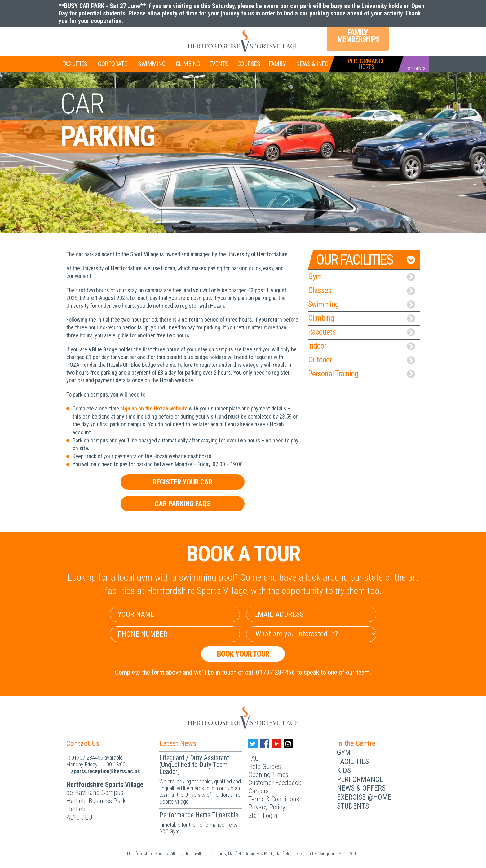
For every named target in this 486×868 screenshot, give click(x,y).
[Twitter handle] (253, 743)
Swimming (152, 64)
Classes (362, 290)
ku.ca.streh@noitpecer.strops (106, 771)
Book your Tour (243, 654)
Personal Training (362, 374)
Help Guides (265, 767)
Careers (258, 791)
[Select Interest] (311, 634)
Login (404, 37)
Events (219, 64)
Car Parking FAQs (183, 504)
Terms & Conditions (274, 799)
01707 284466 (87, 758)
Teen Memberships (126, 37)
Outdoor (362, 360)
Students (353, 806)
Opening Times (268, 775)
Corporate (113, 64)
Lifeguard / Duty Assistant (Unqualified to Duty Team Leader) (194, 765)
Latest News (178, 743)
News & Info (312, 64)
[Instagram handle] (288, 743)
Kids (344, 770)
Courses (249, 64)
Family (277, 64)
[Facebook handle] (265, 743)
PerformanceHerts (366, 64)
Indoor (362, 346)
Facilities (75, 64)
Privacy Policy (267, 807)
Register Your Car (183, 482)
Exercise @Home (364, 797)
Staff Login (263, 815)
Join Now (80, 37)
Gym (362, 276)
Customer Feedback (275, 783)
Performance (360, 779)
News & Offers (361, 788)
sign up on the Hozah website (154, 408)
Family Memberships (358, 36)
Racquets (362, 332)
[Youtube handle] (276, 743)
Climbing (188, 64)
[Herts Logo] (243, 42)
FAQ (254, 758)
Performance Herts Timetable (199, 815)
